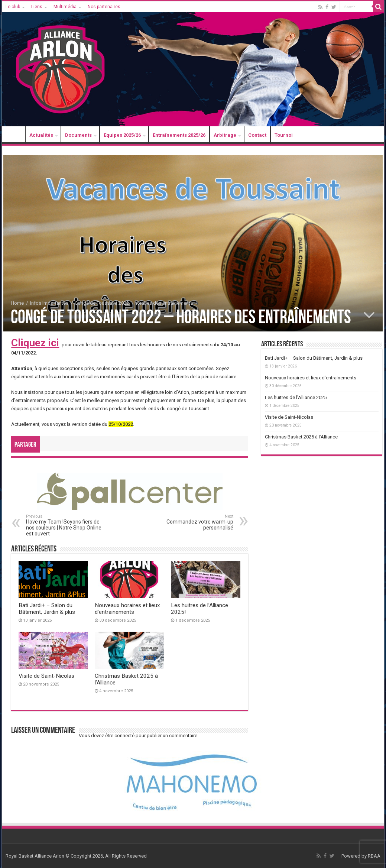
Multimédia (65, 7)
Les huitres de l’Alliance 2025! (296, 397)
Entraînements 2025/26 (179, 135)
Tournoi (284, 135)
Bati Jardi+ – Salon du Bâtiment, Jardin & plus (47, 609)
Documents (78, 135)
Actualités (41, 135)
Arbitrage (225, 135)
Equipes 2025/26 (122, 135)
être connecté (120, 736)
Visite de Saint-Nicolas (46, 676)
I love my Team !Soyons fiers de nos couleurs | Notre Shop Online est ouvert (64, 525)
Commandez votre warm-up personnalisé (195, 522)
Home (17, 303)
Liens (37, 7)
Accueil (15, 135)
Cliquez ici (35, 343)
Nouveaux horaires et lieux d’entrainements (127, 609)
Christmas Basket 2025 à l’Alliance (301, 437)
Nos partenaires (104, 7)
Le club (13, 7)
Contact (257, 135)
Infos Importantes (49, 303)
